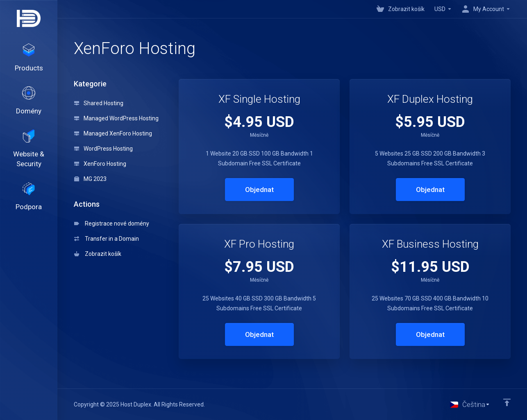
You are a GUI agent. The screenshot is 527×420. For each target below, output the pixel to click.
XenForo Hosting (100, 164)
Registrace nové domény (112, 224)
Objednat (259, 190)
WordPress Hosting (103, 149)
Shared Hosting (99, 103)
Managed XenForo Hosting (113, 133)
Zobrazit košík (98, 254)
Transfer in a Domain (107, 239)
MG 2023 (90, 179)
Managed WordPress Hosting (116, 118)
